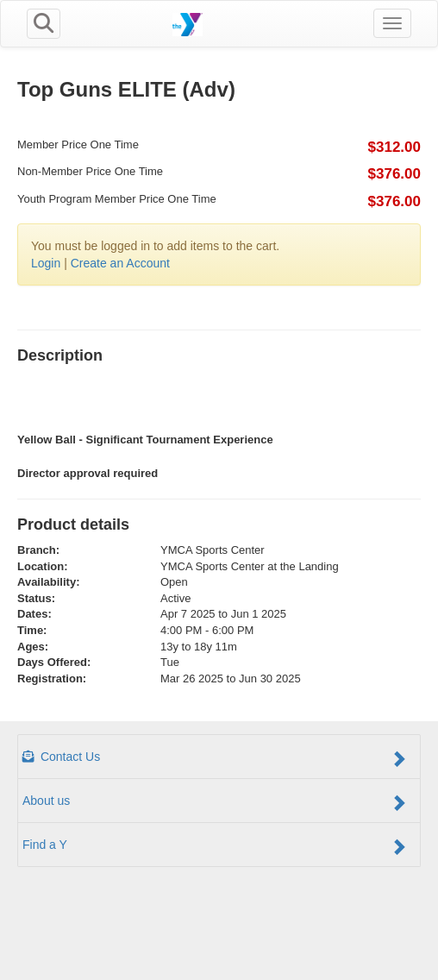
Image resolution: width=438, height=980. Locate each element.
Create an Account (120, 263)
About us (215, 802)
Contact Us (215, 758)
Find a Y (215, 846)
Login (46, 263)
